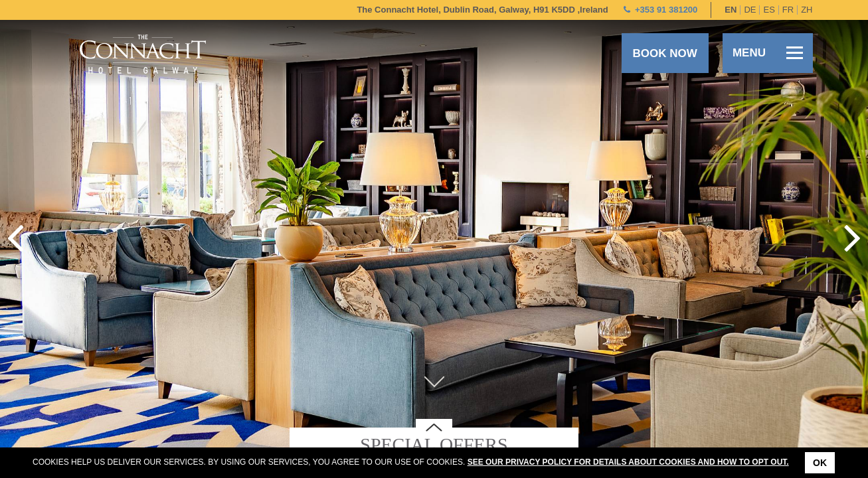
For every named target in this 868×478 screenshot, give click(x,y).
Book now (664, 53)
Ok (820, 463)
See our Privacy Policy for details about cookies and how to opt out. (628, 462)
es (769, 10)
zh (807, 10)
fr (788, 10)
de (750, 10)
